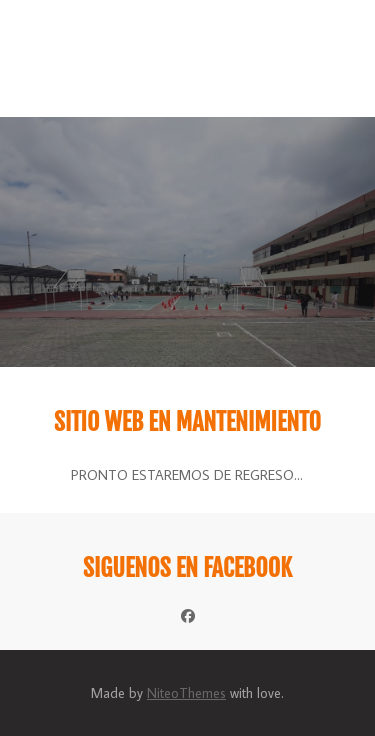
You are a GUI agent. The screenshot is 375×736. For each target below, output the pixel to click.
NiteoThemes (186, 693)
